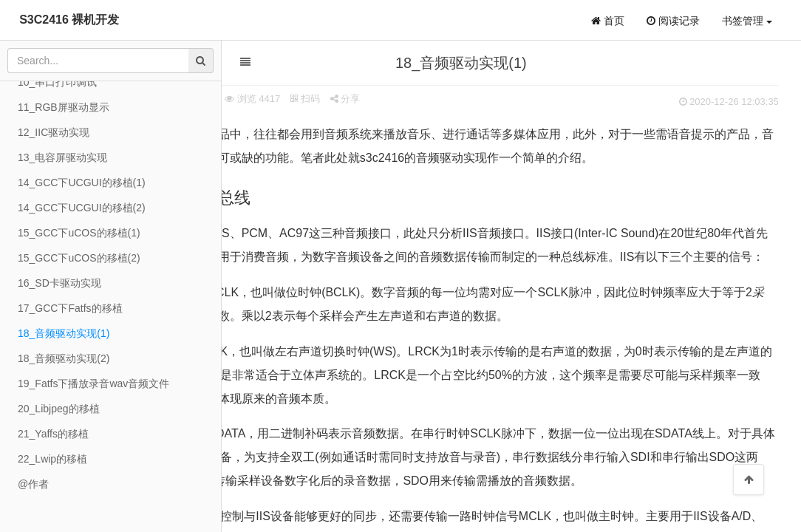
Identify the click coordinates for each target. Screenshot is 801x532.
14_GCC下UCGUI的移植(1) (82, 183)
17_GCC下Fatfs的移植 (70, 308)
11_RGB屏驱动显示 (64, 107)
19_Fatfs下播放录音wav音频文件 (93, 383)
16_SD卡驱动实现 (59, 283)
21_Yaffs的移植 (53, 434)
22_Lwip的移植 (52, 459)
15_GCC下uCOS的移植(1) (79, 233)
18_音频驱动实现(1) (64, 333)
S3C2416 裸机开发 (69, 20)
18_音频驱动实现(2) (64, 358)
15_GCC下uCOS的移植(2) (79, 258)
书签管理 (747, 21)
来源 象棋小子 (256, 99)
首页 (608, 21)
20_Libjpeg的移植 (59, 409)
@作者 (33, 484)
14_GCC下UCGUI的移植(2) (82, 208)
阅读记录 (673, 21)
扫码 (376, 99)
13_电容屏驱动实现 (62, 157)
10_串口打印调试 (57, 82)
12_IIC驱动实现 (54, 132)
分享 (416, 99)
